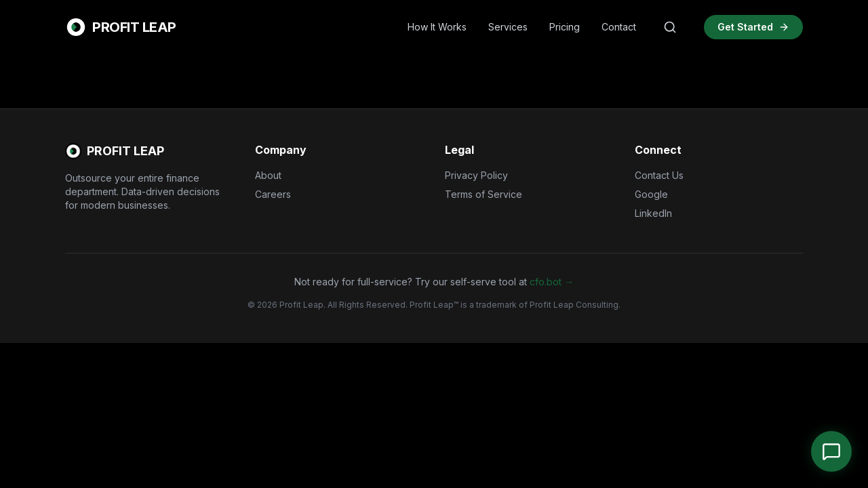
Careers (273, 194)
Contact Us (659, 175)
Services (508, 27)
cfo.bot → (552, 282)
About (268, 175)
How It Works (437, 27)
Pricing (565, 27)
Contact (619, 27)
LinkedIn (653, 213)
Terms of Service (484, 194)
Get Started (753, 27)
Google (651, 194)
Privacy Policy (476, 175)
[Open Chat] (831, 451)
